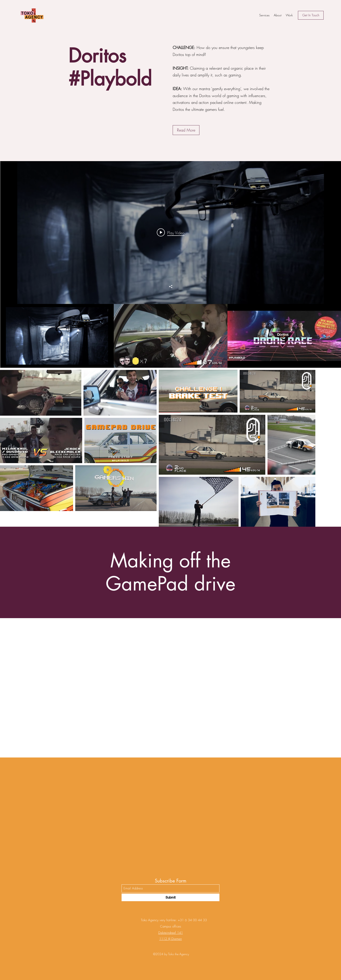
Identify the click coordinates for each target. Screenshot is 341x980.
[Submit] (170, 897)
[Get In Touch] (311, 15)
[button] (186, 130)
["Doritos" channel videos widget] (171, 264)
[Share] (171, 287)
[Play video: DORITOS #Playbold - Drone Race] (171, 233)
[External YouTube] (170, 688)
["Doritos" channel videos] (171, 336)
